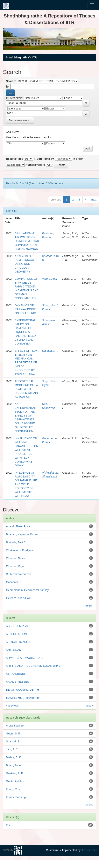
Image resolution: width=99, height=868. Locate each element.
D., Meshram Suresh (18, 574)
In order (78, 159)
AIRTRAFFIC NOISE (19, 642)
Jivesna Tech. (90, 850)
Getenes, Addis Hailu (19, 598)
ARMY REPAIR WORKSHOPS (25, 658)
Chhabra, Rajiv (15, 566)
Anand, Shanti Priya (18, 526)
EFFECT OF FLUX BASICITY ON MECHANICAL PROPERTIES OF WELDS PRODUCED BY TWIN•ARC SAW (26, 362)
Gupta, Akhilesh (16, 781)
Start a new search (20, 120)
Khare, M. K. (14, 789)
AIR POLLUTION (16, 634)
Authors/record (35, 165)
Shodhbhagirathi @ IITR (21, 57)
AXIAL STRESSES (18, 682)
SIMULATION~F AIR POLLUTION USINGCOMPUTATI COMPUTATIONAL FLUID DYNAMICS (27, 241)
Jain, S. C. (12, 749)
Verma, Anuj (50, 279)
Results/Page (15, 159)
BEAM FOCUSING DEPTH (22, 690)
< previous (12, 706)
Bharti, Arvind (14, 765)
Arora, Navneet (15, 726)
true (8, 825)
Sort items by (45, 159)
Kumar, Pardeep (16, 797)
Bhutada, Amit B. (16, 542)
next (94, 200)
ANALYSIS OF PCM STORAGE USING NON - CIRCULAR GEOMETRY (25, 264)
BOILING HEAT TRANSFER (23, 698)
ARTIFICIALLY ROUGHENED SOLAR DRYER (34, 666)
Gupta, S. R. (14, 733)
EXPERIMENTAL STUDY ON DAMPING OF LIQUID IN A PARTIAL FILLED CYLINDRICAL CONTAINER (25, 332)
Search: (11, 81)
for (8, 87)
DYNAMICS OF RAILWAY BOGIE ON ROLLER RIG (25, 309)
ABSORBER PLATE (18, 626)
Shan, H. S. (13, 741)
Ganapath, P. (50, 351)
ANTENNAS (13, 650)
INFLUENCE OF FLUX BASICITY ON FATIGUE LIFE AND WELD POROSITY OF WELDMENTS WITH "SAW (26, 484)
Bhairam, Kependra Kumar (22, 534)
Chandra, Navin (15, 558)
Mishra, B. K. (14, 757)
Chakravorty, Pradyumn (20, 550)
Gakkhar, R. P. (15, 773)
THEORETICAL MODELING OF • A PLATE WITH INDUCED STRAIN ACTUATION (26, 389)
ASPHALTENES (16, 674)
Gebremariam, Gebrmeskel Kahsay (27, 590)
